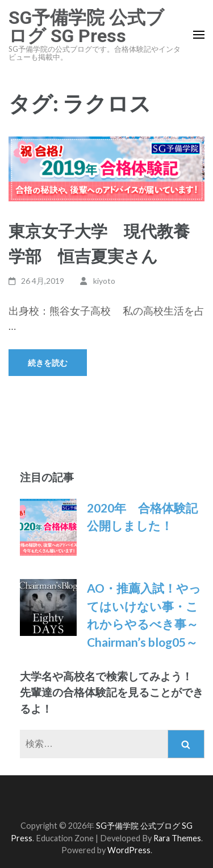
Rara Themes (177, 838)
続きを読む (48, 363)
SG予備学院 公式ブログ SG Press (86, 27)
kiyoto (104, 281)
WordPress (129, 850)
